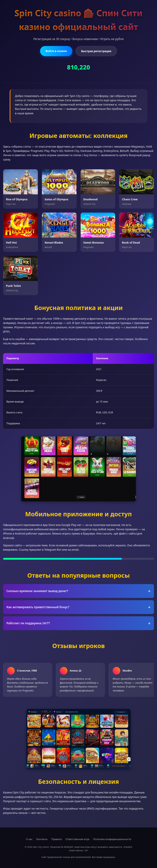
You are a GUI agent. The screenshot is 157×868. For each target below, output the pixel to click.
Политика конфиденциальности (112, 839)
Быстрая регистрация (96, 51)
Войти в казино (56, 51)
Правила (57, 839)
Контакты (42, 839)
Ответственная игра (77, 839)
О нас (29, 839)
